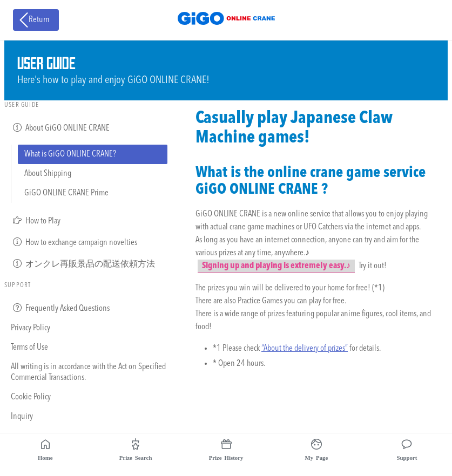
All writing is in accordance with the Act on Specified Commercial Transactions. (88, 372)
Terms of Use (29, 348)
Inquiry (22, 417)
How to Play (36, 220)
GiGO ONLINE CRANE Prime (66, 193)
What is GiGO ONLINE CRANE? (70, 154)
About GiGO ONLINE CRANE (60, 127)
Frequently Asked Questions (60, 308)
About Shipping (48, 174)
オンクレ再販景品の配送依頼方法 (83, 263)
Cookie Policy (31, 397)
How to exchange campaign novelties (74, 242)
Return (33, 20)
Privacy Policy (31, 328)
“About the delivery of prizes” (305, 349)
